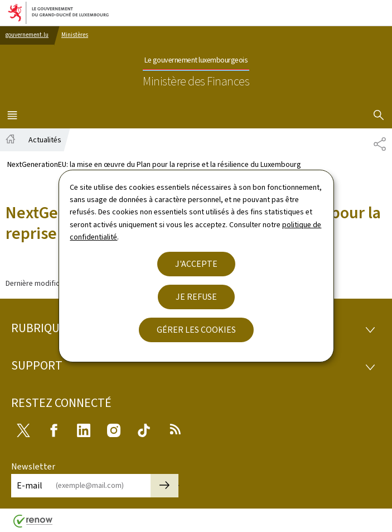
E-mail (30, 485)
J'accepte (196, 264)
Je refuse (196, 297)
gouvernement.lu (27, 35)
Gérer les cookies (196, 330)
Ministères (75, 35)
